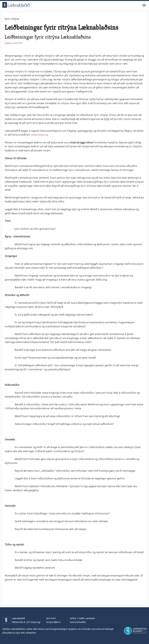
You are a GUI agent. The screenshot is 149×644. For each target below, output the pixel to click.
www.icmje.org (39, 135)
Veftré (73, 618)
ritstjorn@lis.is (53, 622)
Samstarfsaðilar (78, 622)
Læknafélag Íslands (135, 631)
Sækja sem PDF (14, 43)
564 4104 (51, 618)
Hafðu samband (87, 618)
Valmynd (144, 5)
